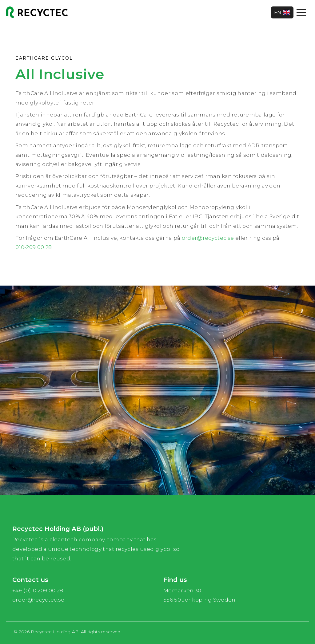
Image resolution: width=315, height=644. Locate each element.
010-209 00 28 (34, 247)
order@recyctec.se (208, 238)
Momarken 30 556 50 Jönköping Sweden (199, 595)
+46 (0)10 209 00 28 (38, 591)
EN (282, 12)
